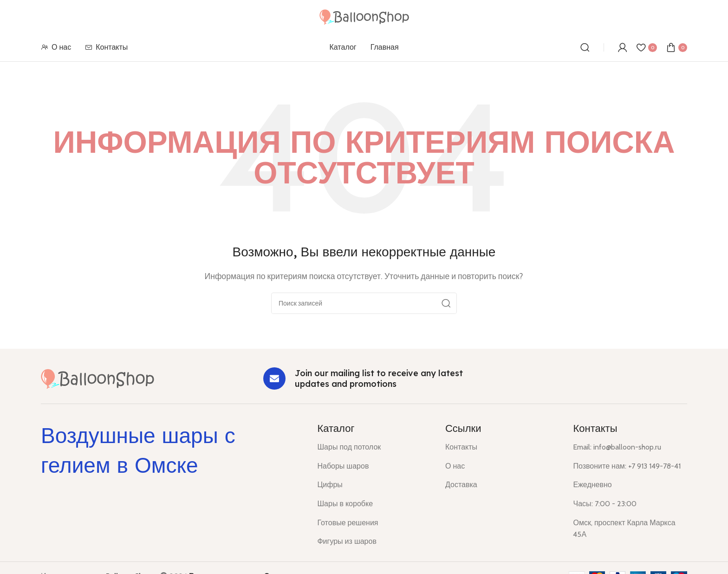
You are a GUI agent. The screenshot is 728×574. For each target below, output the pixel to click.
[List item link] (374, 447)
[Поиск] (585, 47)
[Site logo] (364, 16)
